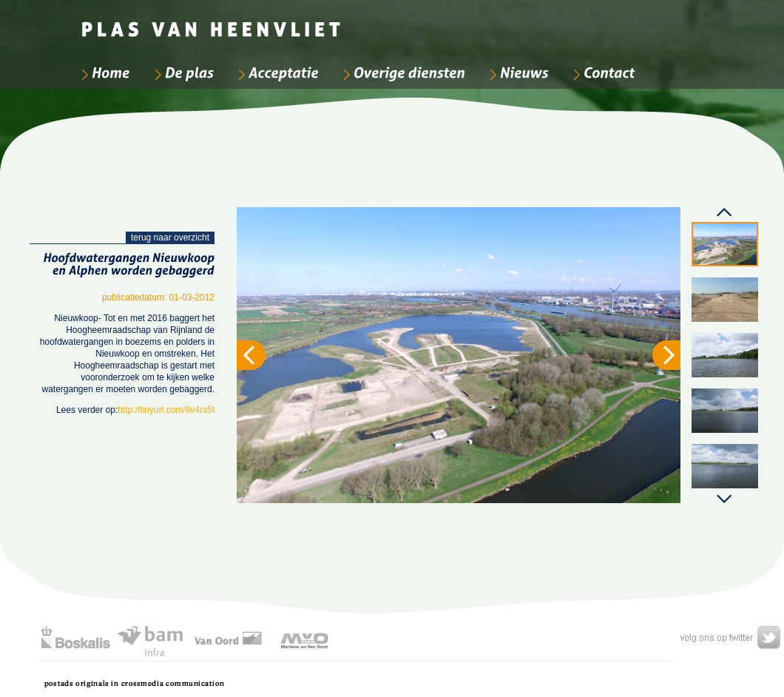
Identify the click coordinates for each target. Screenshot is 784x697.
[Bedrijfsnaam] (213, 22)
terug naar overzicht (170, 238)
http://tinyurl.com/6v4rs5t (166, 410)
